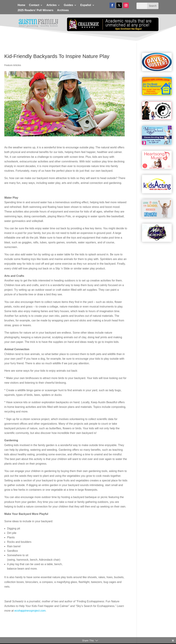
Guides (68, 5)
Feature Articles (13, 65)
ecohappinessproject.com (30, 611)
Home (21, 5)
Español (86, 5)
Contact (34, 5)
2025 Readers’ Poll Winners (35, 10)
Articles (51, 5)
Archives (63, 10)
